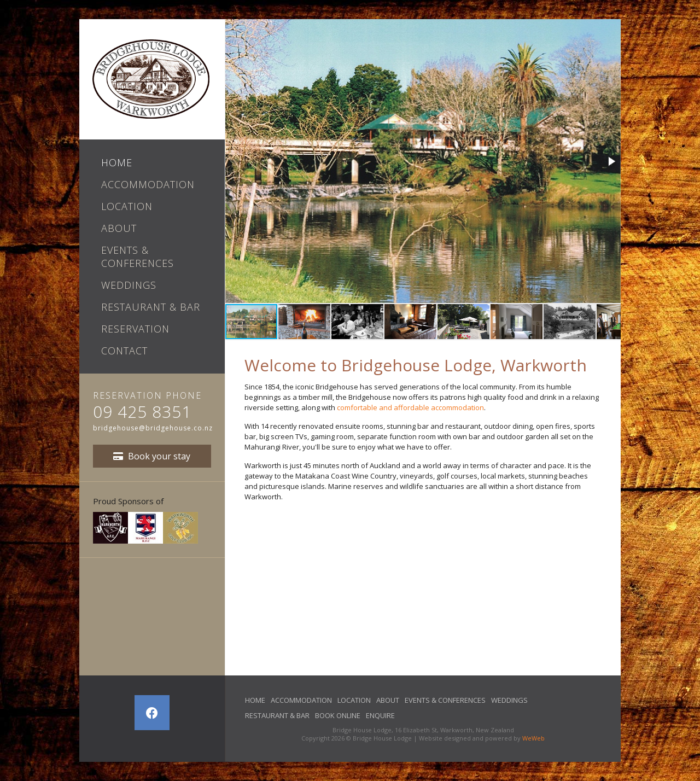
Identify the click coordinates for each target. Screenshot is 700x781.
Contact (124, 351)
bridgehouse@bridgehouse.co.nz (153, 428)
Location (127, 206)
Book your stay (152, 456)
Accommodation (148, 184)
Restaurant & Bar (151, 307)
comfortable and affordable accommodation (410, 407)
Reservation (135, 329)
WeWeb (533, 738)
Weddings (129, 285)
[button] (611, 161)
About (119, 228)
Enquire (380, 715)
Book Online (338, 715)
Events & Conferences (138, 257)
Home (117, 162)
